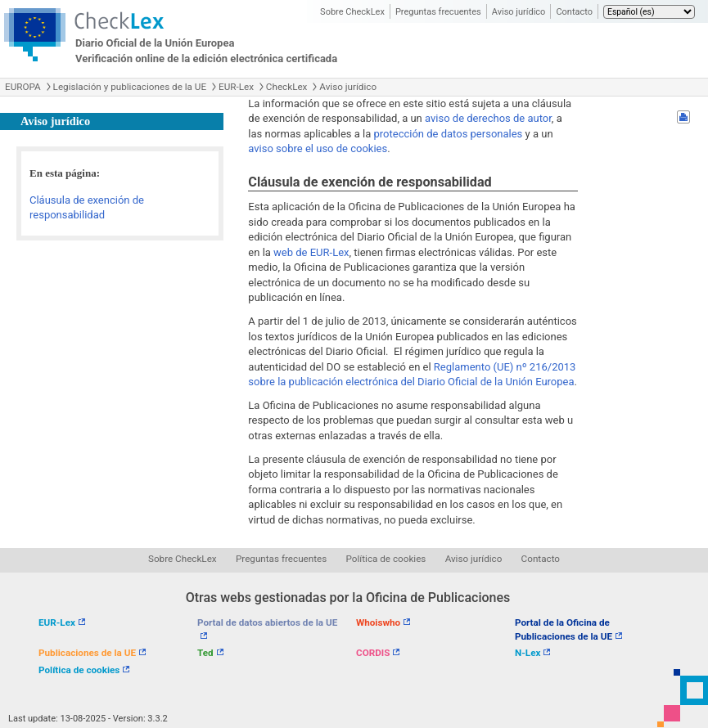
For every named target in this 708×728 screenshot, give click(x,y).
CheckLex (287, 87)
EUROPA (23, 87)
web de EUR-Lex (311, 252)
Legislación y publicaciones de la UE (130, 87)
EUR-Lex (236, 87)
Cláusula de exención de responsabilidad (87, 208)
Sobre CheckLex (352, 12)
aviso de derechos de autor (488, 118)
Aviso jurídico (519, 12)
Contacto (574, 12)
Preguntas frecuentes (438, 12)
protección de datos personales (449, 134)
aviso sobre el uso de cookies (318, 148)
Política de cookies (386, 559)
